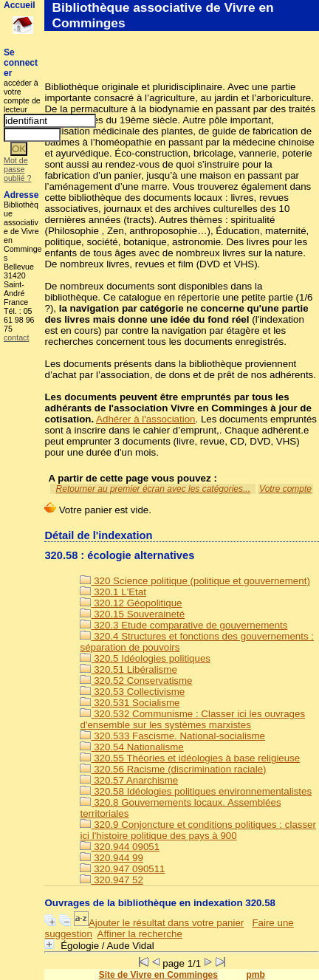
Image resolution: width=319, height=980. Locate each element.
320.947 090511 (122, 869)
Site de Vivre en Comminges (158, 975)
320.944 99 (111, 858)
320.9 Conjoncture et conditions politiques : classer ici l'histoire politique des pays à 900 (198, 830)
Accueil (20, 5)
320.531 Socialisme (130, 703)
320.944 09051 (120, 847)
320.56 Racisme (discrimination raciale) (173, 769)
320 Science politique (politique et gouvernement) (195, 581)
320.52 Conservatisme (136, 681)
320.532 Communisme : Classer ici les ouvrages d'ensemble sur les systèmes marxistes (192, 719)
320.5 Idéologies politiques (145, 658)
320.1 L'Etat (113, 592)
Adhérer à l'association (145, 419)
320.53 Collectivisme (132, 692)
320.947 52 (111, 880)
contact (16, 337)
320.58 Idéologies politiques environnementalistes (196, 791)
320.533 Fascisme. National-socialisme (172, 736)
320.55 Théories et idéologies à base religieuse (190, 758)
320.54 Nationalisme (131, 747)
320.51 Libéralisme (128, 669)
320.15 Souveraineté (132, 614)
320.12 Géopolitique (131, 603)
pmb (255, 975)
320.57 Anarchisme (129, 780)
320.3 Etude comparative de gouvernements (183, 625)
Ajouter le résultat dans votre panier (166, 923)
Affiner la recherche (140, 934)
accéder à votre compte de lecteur (22, 96)
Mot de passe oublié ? (17, 169)
